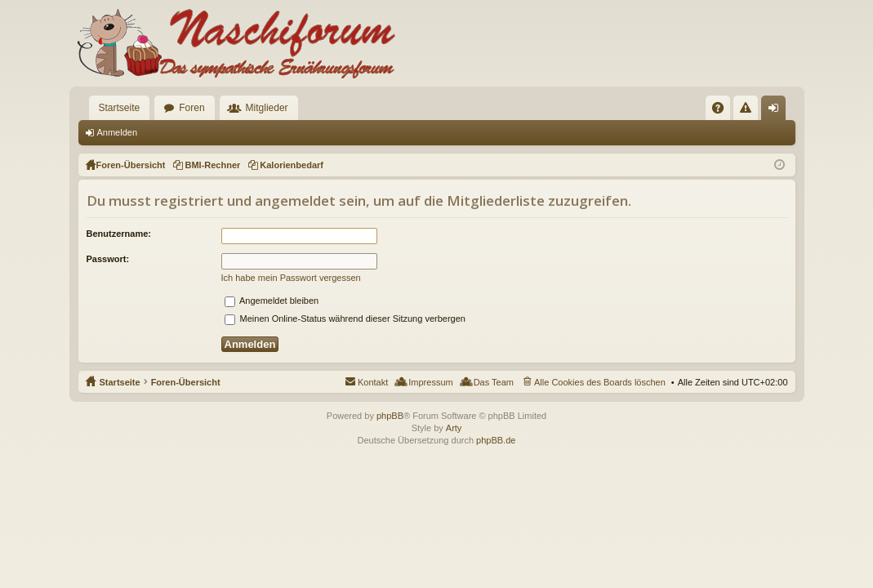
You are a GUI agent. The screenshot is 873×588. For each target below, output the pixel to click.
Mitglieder (267, 108)
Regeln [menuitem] (748, 111)
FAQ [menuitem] (722, 111)
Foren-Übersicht (186, 382)
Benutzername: (119, 234)
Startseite (120, 108)
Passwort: (108, 259)
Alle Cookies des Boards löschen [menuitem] (600, 382)
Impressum (430, 382)
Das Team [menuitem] (494, 382)
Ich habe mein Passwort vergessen (291, 278)
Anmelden (118, 132)
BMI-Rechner (212, 165)
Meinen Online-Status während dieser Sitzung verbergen (345, 318)
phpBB (390, 416)
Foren (192, 108)
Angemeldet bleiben (272, 301)
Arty (454, 428)
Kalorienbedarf (292, 165)
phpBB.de (496, 440)
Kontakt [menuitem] (373, 382)
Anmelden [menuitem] (776, 111)
